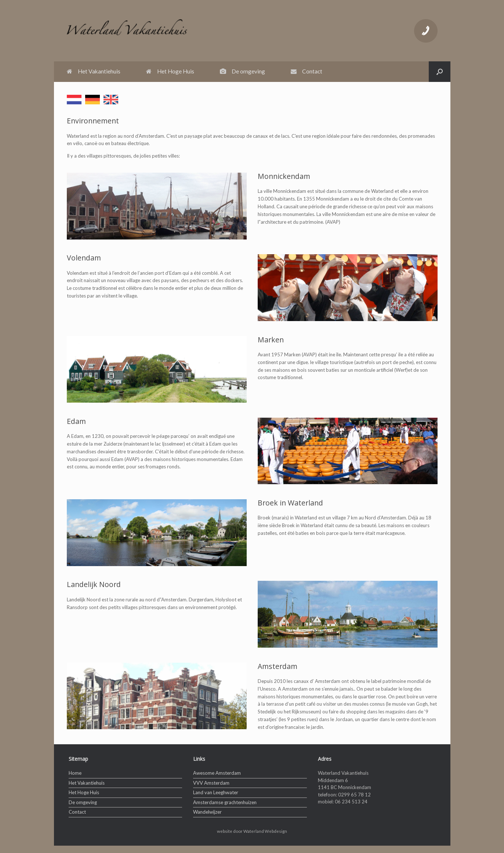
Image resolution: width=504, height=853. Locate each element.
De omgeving (242, 71)
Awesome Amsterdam (217, 773)
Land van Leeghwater (216, 792)
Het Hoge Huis (170, 71)
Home (75, 773)
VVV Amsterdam (211, 783)
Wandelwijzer (207, 812)
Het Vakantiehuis (94, 71)
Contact (307, 71)
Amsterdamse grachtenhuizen (225, 802)
